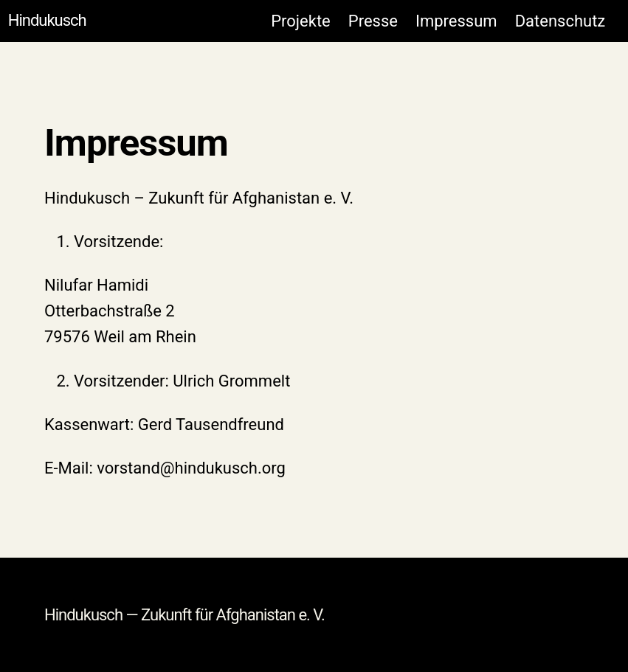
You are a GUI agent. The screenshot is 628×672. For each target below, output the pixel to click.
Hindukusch (47, 20)
